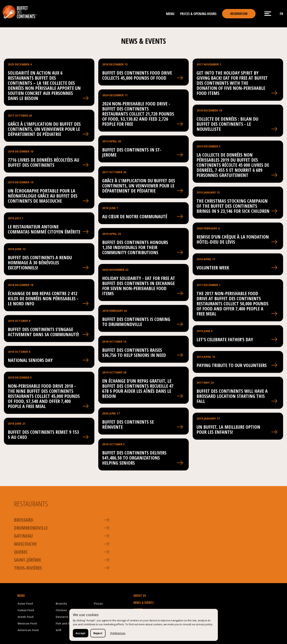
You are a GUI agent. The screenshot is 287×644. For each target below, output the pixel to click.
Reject (98, 633)
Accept (81, 633)
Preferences (118, 633)
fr (281, 14)
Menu (170, 14)
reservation (239, 14)
